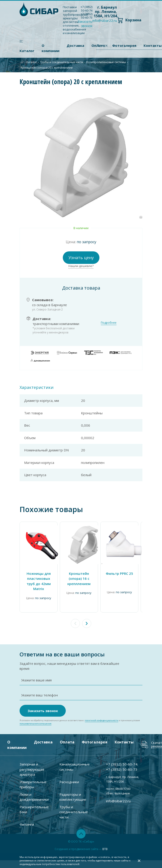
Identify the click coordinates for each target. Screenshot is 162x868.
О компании (51, 48)
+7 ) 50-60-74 (86, 9)
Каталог (27, 51)
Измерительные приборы (33, 779)
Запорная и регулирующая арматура (32, 764)
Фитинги (27, 819)
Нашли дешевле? (81, 266)
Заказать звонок (85, 24)
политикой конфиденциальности (102, 715)
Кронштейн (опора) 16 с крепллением (79, 579)
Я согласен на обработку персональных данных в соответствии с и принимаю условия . (80, 717)
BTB (105, 844)
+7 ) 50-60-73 (86, 16)
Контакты (124, 737)
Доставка (75, 45)
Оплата (67, 737)
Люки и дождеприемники (34, 792)
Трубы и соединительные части (62, 62)
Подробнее (109, 323)
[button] (87, 623)
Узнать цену (81, 258)
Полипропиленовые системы (106, 62)
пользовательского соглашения (35, 718)
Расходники (69, 776)
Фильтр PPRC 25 (119, 573)
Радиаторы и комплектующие (73, 792)
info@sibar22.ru (105, 20)
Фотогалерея (95, 737)
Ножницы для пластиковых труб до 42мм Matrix (38, 581)
